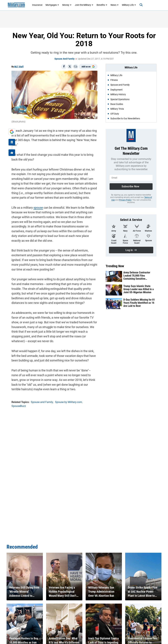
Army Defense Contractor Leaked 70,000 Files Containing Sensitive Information (137, 276)
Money (67, 5)
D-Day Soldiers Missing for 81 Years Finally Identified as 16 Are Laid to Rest (139, 303)
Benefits (102, 5)
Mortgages (52, 5)
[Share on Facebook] (64, 67)
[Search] (141, 5)
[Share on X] (70, 67)
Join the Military (84, 5)
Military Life (129, 5)
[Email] (76, 67)
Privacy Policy (125, 200)
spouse (38, 208)
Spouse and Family (64, 59)
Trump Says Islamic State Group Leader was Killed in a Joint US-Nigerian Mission (139, 289)
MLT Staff (19, 67)
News (115, 5)
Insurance (37, 5)
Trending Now (115, 266)
